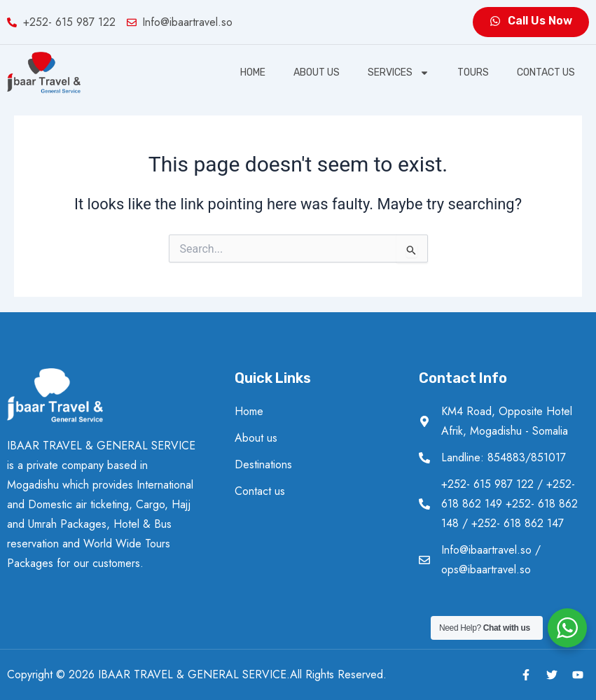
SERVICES (399, 73)
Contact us (546, 72)
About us (317, 72)
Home (253, 72)
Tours (473, 72)
